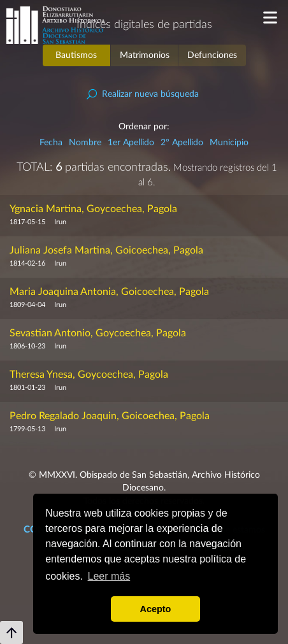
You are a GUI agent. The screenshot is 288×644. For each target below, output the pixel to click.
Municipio (229, 143)
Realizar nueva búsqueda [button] (150, 94)
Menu (271, 17)
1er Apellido (131, 143)
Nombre (85, 143)
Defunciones (212, 55)
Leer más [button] (109, 576)
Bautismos (76, 55)
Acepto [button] (156, 609)
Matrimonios (145, 55)
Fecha (51, 143)
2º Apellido (182, 143)
